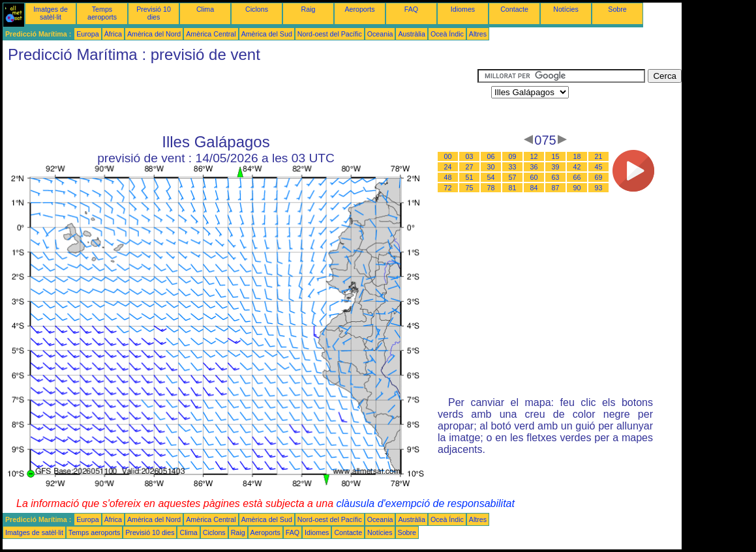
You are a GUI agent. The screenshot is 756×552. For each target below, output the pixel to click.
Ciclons (257, 9)
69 (599, 177)
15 (556, 156)
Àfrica (113, 34)
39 (556, 167)
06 (491, 156)
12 (534, 156)
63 (556, 177)
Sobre (617, 9)
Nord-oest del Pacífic (330, 34)
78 (491, 188)
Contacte (514, 9)
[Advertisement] (240, 98)
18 (577, 156)
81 (513, 188)
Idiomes (463, 9)
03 (470, 156)
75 (470, 188)
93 (599, 188)
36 (534, 167)
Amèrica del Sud (267, 34)
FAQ (411, 9)
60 (534, 177)
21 (599, 156)
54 (491, 177)
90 (577, 188)
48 (448, 177)
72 (448, 188)
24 (448, 167)
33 (513, 167)
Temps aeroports (102, 13)
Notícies (566, 9)
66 (577, 177)
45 (599, 167)
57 (513, 177)
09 (513, 156)
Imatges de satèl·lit (51, 13)
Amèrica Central (211, 34)
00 (448, 156)
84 (534, 188)
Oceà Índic (447, 34)
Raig (309, 9)
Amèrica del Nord (154, 34)
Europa (87, 34)
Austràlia (411, 34)
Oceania (380, 34)
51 (470, 177)
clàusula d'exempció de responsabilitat (425, 503)
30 (491, 167)
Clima (205, 9)
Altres (478, 34)
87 (556, 188)
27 (470, 167)
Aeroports (359, 9)
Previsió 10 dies (154, 13)
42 (577, 167)
